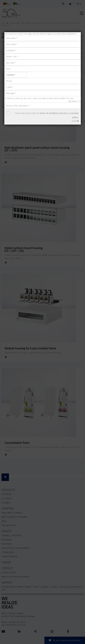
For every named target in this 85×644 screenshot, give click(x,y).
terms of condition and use (53, 113)
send (75, 121)
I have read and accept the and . (46, 115)
